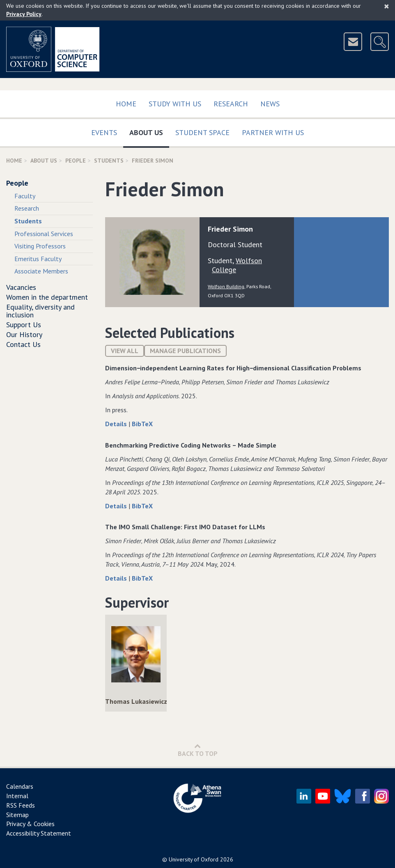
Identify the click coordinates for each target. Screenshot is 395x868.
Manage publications (185, 351)
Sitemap (17, 815)
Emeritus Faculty (38, 259)
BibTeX (142, 424)
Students (109, 161)
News (270, 104)
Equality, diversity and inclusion (40, 311)
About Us (149, 131)
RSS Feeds (21, 805)
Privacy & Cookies (30, 824)
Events (104, 132)
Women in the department (47, 297)
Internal (17, 796)
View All (125, 351)
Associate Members (41, 271)
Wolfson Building (226, 286)
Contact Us (23, 344)
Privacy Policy (24, 14)
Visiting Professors (40, 246)
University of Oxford (194, 859)
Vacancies (21, 287)
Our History (24, 334)
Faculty (25, 196)
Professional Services (44, 234)
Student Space (202, 132)
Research (231, 104)
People (76, 161)
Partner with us (273, 132)
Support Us (24, 325)
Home (126, 104)
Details (117, 424)
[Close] (387, 6)
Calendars (20, 786)
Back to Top (198, 750)
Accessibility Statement (39, 833)
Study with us (175, 104)
